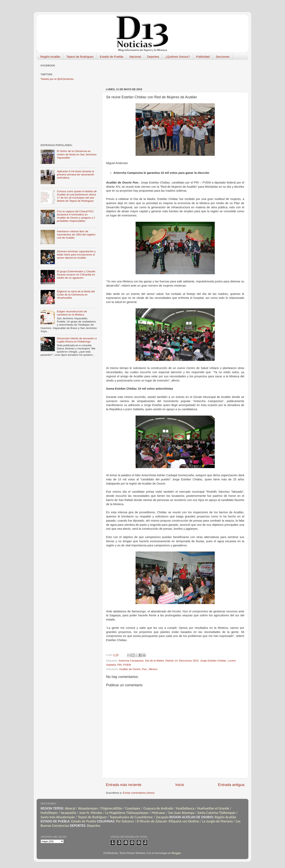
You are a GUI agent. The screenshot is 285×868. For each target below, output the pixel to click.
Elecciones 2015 (189, 661)
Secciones (223, 57)
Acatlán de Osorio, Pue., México (138, 669)
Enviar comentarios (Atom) (139, 793)
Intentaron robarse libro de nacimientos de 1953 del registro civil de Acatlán (76, 235)
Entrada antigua (231, 785)
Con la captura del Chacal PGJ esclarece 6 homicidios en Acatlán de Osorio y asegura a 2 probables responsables (76, 216)
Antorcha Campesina (131, 661)
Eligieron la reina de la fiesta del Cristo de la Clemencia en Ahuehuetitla (76, 295)
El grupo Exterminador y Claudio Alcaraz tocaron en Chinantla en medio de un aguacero (76, 275)
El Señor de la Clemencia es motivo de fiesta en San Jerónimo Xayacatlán (77, 154)
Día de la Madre (155, 661)
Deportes (153, 57)
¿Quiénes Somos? (178, 57)
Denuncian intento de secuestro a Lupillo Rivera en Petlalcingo (77, 340)
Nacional (135, 57)
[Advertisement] (178, 72)
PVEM (127, 665)
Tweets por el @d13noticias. (57, 79)
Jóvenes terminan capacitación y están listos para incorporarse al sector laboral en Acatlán (76, 255)
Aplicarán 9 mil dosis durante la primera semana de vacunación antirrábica (75, 174)
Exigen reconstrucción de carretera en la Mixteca (72, 313)
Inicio (180, 785)
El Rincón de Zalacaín (152, 821)
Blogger (176, 853)
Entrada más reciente (124, 785)
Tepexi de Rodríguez (80, 57)
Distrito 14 (171, 661)
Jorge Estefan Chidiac (213, 661)
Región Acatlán (50, 57)
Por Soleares (125, 821)
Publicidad (203, 57)
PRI (120, 665)
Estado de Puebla (111, 57)
